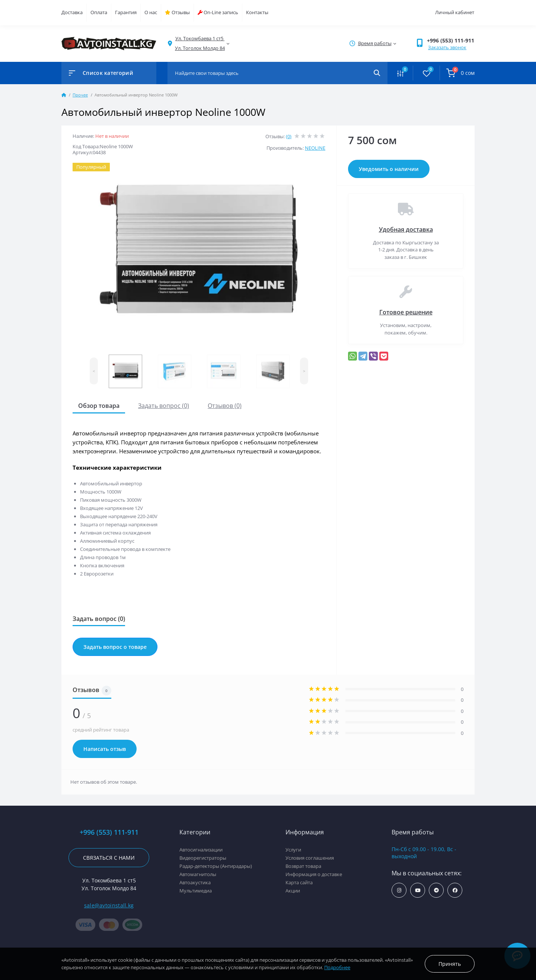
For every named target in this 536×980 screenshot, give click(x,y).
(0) (289, 136)
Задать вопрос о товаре (115, 647)
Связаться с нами (109, 858)
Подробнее (337, 967)
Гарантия (126, 12)
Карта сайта (299, 882)
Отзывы (177, 12)
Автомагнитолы (198, 874)
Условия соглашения (310, 858)
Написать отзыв (105, 749)
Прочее (80, 95)
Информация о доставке (314, 874)
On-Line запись (218, 12)
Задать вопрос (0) (164, 406)
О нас (151, 12)
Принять (450, 964)
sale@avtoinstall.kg (109, 905)
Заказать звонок (447, 47)
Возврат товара (303, 866)
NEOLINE (315, 148)
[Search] (377, 73)
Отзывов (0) (225, 406)
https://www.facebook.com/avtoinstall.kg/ (455, 890)
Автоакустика (195, 882)
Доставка (72, 12)
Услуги (293, 850)
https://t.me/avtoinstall (436, 890)
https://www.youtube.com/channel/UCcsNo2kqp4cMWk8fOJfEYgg (418, 890)
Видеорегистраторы (203, 858)
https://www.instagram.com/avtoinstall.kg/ (399, 890)
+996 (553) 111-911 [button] (451, 40)
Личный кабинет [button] (455, 12)
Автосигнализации (201, 850)
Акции (293, 891)
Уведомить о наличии (389, 169)
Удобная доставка (406, 229)
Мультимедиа (196, 891)
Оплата (99, 12)
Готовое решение (406, 312)
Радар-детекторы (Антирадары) (216, 866)
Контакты (257, 12)
